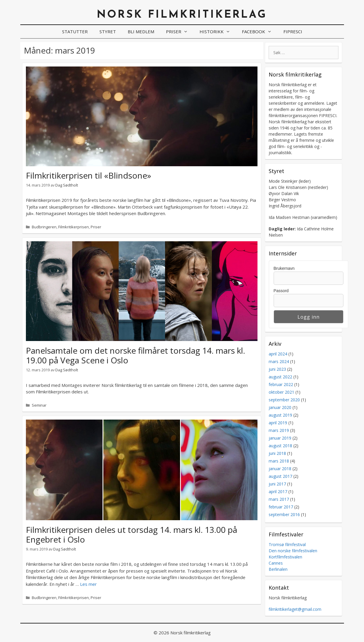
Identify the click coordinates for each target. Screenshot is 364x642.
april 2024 (278, 354)
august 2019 (280, 415)
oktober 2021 (281, 392)
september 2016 (284, 514)
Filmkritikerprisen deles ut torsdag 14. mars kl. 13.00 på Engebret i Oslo (132, 535)
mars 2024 (279, 361)
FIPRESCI (293, 31)
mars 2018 (279, 461)
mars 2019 (279, 430)
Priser (180, 32)
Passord (281, 291)
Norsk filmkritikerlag (182, 15)
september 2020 (284, 400)
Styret (108, 31)
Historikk (218, 32)
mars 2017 (279, 499)
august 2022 (280, 377)
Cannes (276, 563)
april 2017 (278, 492)
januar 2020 (280, 407)
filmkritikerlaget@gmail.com (295, 609)
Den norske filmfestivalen (293, 551)
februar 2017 (281, 507)
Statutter (75, 31)
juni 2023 (277, 369)
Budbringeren (44, 227)
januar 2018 (280, 469)
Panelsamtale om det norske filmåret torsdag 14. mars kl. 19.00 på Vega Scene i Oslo (136, 355)
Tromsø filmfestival (287, 544)
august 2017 (280, 476)
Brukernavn (284, 268)
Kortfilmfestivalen (285, 557)
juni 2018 (277, 453)
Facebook (260, 32)
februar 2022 (281, 384)
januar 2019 (280, 438)
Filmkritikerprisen (74, 227)
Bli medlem (141, 31)
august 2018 (280, 446)
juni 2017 (277, 484)
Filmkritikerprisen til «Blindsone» (89, 175)
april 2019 (278, 423)
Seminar (39, 405)
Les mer (88, 584)
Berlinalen (278, 569)
